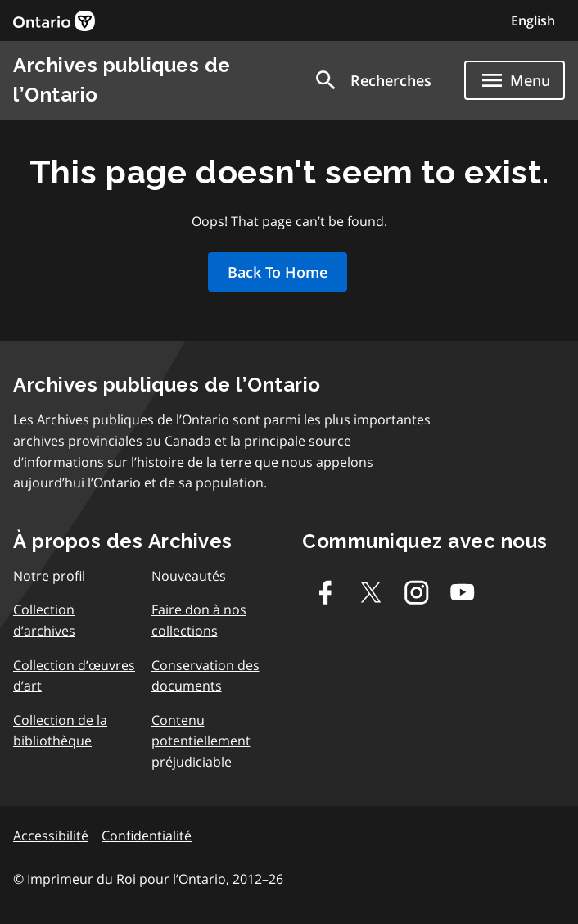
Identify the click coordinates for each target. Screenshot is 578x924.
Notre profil (49, 576)
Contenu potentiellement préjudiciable (201, 741)
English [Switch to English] (533, 20)
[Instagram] (417, 592)
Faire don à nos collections (199, 620)
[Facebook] (325, 592)
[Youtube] (463, 592)
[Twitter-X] (371, 592)
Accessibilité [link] (51, 836)
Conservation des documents (205, 676)
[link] (54, 21)
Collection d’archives (44, 620)
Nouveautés (189, 576)
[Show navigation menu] (515, 80)
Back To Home (278, 272)
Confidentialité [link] (147, 836)
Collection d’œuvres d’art (74, 676)
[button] (372, 80)
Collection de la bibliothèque (60, 731)
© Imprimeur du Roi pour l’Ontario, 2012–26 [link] (148, 879)
